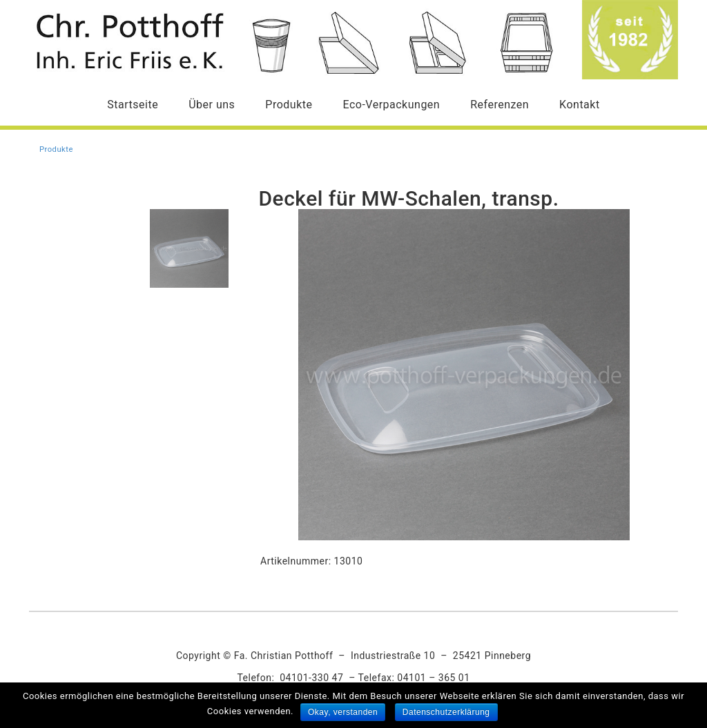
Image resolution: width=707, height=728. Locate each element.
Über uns (212, 105)
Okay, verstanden (343, 712)
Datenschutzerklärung (446, 712)
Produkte (289, 105)
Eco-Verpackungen (391, 105)
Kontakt (580, 105)
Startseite (133, 105)
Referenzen (500, 105)
